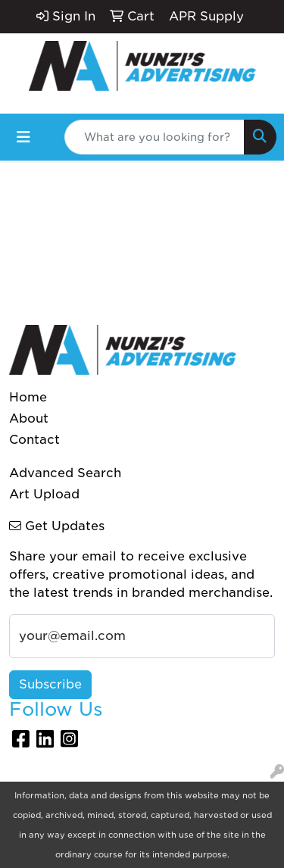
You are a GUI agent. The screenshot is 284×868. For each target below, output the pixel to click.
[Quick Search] (154, 137)
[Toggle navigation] (23, 137)
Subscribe (50, 684)
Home (28, 397)
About (29, 418)
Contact (34, 440)
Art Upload (44, 494)
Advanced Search (65, 473)
